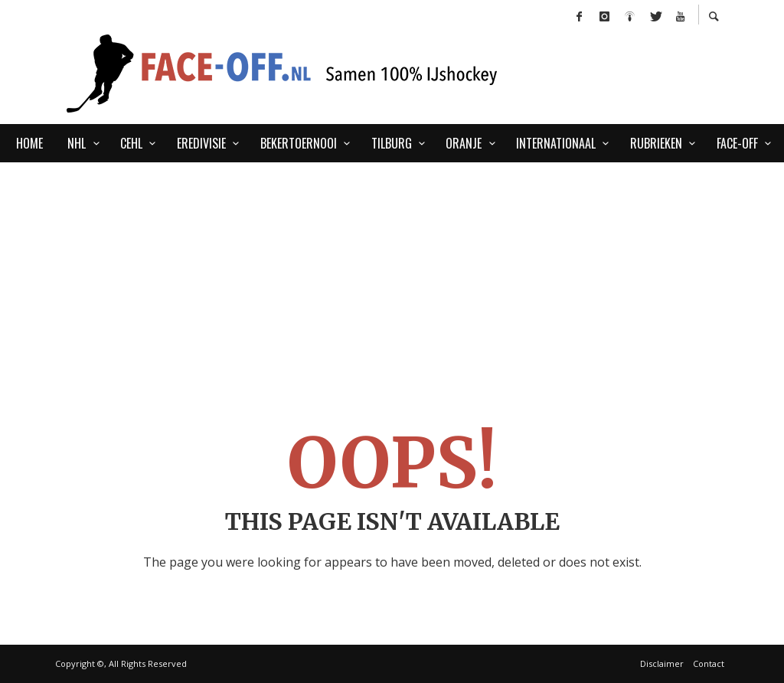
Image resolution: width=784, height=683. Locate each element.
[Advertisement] (392, 277)
